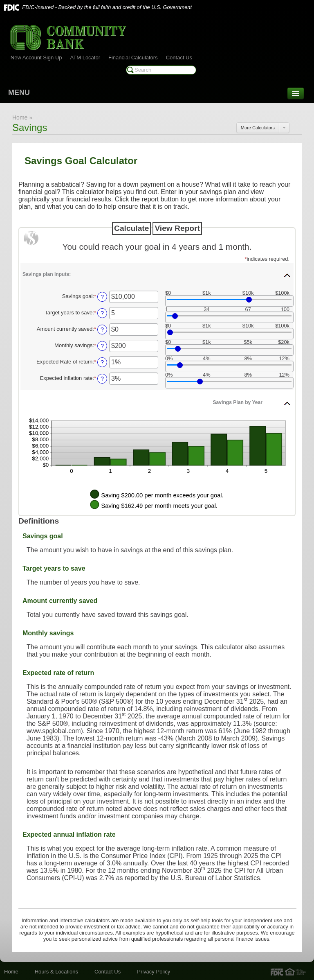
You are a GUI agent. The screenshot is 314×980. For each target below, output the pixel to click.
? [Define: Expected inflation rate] (102, 379)
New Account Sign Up (36, 58)
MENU (19, 93)
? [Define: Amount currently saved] (102, 330)
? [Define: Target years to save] (102, 313)
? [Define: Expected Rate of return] (102, 362)
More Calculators (258, 128)
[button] (157, 273)
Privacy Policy (154, 972)
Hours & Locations (56, 972)
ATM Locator (85, 58)
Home (11, 972)
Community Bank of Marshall (68, 37)
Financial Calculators (133, 58)
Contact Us (179, 58)
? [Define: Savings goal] (102, 297)
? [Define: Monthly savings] (102, 346)
